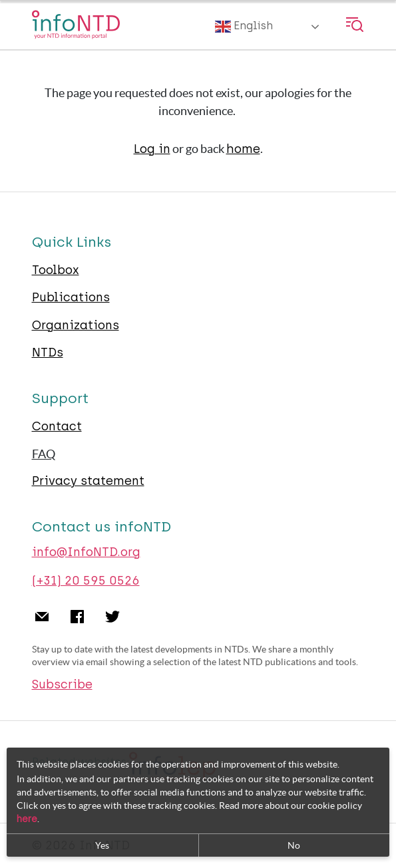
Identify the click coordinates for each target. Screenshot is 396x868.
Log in (152, 149)
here (27, 820)
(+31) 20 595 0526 (86, 581)
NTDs (48, 353)
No (294, 847)
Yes (102, 847)
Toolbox (56, 270)
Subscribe (62, 684)
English (244, 27)
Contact (57, 426)
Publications (71, 297)
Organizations (76, 325)
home (243, 149)
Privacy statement (88, 481)
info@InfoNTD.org (86, 552)
